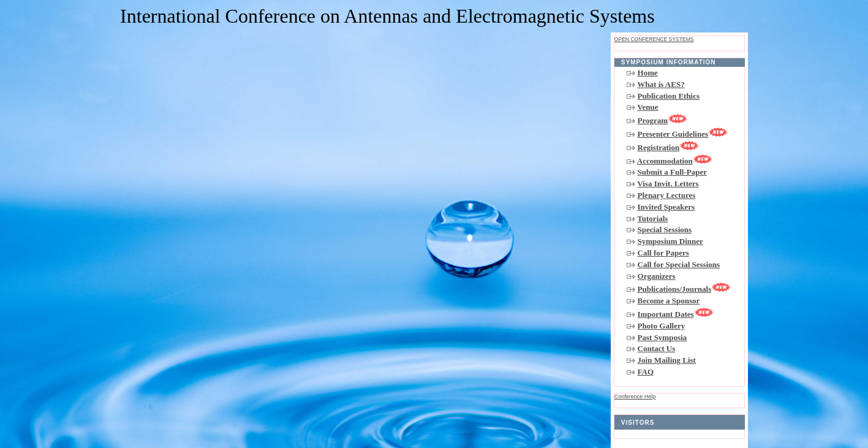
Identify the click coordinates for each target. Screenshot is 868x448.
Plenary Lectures (667, 195)
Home (648, 73)
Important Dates (676, 314)
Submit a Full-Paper (672, 172)
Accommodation (675, 161)
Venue (647, 107)
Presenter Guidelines (683, 134)
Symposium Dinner (670, 241)
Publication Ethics (669, 96)
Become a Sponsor (669, 301)
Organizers (657, 276)
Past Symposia (662, 337)
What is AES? (661, 84)
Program (663, 120)
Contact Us (657, 348)
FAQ (646, 372)
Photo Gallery (662, 326)
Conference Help (635, 397)
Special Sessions (665, 230)
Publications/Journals (685, 289)
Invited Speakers (666, 207)
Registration (669, 147)
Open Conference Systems (654, 39)
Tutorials (652, 218)
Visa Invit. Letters (668, 184)
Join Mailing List (667, 360)
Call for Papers (663, 253)
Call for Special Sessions (679, 264)
